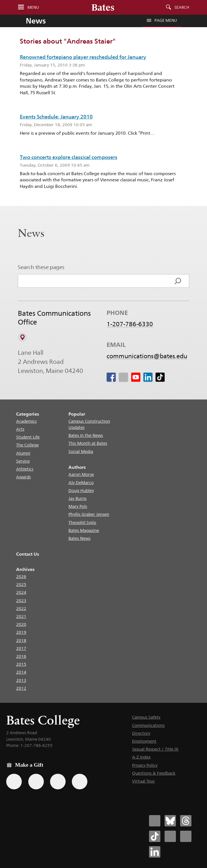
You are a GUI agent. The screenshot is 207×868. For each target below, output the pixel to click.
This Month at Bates (88, 443)
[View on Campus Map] (22, 337)
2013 (21, 680)
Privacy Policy (145, 765)
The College (27, 445)
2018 (21, 640)
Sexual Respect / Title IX (155, 749)
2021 (21, 616)
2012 (21, 688)
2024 (21, 592)
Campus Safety (146, 717)
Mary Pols (78, 506)
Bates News (79, 538)
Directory (141, 733)
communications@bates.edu (147, 356)
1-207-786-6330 (130, 324)
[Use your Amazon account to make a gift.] (36, 782)
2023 (21, 600)
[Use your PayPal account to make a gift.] (58, 782)
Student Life (28, 437)
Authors (77, 467)
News (36, 21)
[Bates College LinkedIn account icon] (155, 852)
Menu (33, 7)
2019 (21, 632)
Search (182, 7)
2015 (21, 664)
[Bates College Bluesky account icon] (170, 821)
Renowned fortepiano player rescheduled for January (83, 57)
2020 (21, 624)
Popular (77, 414)
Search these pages (41, 267)
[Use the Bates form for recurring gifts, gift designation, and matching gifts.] (14, 782)
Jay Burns (77, 498)
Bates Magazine (84, 530)
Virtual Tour (144, 781)
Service (23, 461)
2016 (21, 656)
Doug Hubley (81, 490)
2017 (21, 648)
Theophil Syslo (82, 522)
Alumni (23, 453)
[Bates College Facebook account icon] (155, 821)
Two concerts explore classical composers (69, 157)
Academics (26, 421)
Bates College (43, 720)
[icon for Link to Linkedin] (148, 377)
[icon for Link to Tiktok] (160, 377)
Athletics (25, 469)
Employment (144, 741)
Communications (148, 725)
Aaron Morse (81, 474)
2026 (21, 576)
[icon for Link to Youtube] (136, 377)
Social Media (81, 451)
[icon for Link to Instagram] (123, 377)
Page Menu (162, 20)
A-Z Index (141, 757)
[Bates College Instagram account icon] (170, 836)
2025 (21, 584)
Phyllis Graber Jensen (89, 514)
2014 (21, 672)
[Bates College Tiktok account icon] (155, 836)
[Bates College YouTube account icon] (186, 836)
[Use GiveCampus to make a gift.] (80, 782)
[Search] (178, 281)
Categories (28, 414)
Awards (23, 477)
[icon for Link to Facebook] (111, 377)
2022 (21, 608)
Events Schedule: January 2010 (56, 117)
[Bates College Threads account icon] (186, 821)
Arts (20, 429)
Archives (25, 569)
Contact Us (28, 554)
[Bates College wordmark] (103, 7)
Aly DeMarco (81, 483)
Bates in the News (86, 435)
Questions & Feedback (154, 773)
